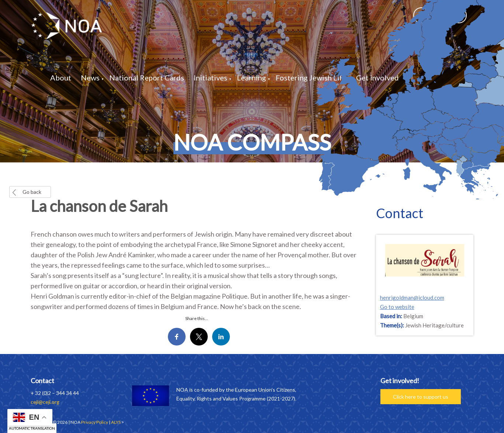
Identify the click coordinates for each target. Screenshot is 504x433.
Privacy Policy (95, 422)
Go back (32, 192)
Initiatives (210, 78)
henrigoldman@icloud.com (412, 298)
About (61, 78)
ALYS (116, 422)
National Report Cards (147, 78)
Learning (251, 78)
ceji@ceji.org (45, 402)
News (90, 78)
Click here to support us (421, 397)
